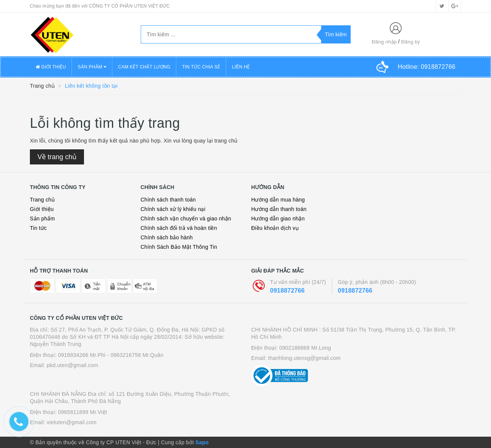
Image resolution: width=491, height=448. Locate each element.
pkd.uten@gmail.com (73, 365)
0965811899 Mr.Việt (82, 412)
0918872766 (287, 291)
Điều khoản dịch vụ (275, 228)
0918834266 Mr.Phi (82, 355)
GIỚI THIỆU (51, 67)
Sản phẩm (42, 219)
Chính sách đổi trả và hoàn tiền (179, 228)
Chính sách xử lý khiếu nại (173, 209)
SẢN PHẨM (92, 67)
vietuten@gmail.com (72, 422)
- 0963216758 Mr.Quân (135, 355)
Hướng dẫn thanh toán (279, 209)
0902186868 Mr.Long (305, 348)
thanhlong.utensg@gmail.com (305, 358)
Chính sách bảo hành (167, 237)
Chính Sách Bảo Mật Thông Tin (179, 247)
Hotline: (427, 67)
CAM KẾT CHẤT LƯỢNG (144, 67)
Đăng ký (411, 42)
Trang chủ (42, 200)
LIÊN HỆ (241, 67)
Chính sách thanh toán (168, 200)
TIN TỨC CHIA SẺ (201, 67)
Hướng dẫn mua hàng (278, 200)
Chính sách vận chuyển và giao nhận (186, 219)
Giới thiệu (42, 209)
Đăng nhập (384, 42)
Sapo (202, 442)
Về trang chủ (57, 157)
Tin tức (38, 228)
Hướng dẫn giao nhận (278, 219)
